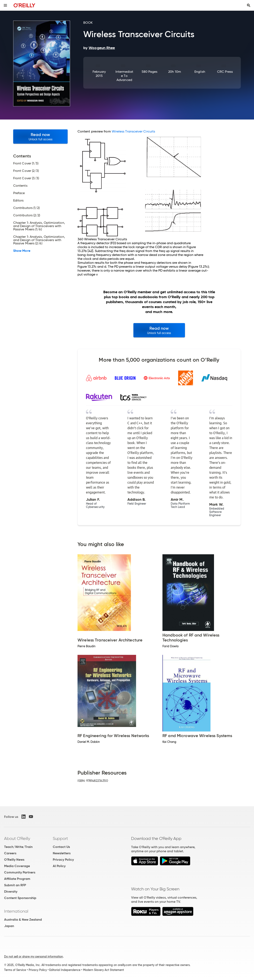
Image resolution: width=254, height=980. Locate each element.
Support (60, 838)
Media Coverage (17, 866)
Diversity (11, 891)
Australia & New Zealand (23, 920)
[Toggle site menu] (5, 5)
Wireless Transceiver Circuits (133, 131)
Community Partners (20, 872)
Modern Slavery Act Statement (103, 970)
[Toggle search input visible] (249, 5)
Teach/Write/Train (18, 847)
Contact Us (61, 847)
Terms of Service (15, 970)
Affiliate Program (17, 879)
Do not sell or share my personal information (34, 957)
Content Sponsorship (20, 898)
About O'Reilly (17, 838)
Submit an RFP (15, 885)
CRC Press (225, 72)
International (16, 911)
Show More (22, 251)
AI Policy (59, 866)
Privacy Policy (63, 860)
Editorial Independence (65, 970)
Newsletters (62, 853)
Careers (10, 853)
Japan (9, 926)
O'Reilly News (14, 860)
